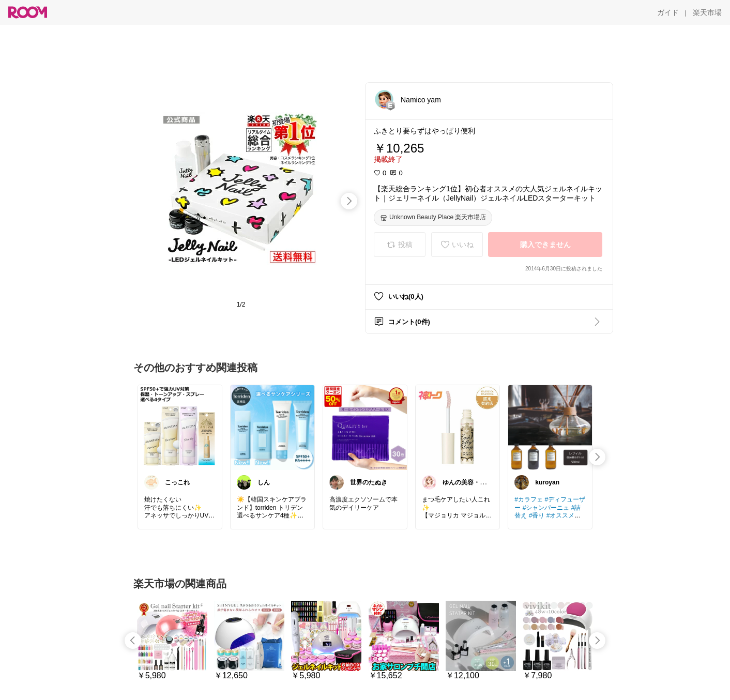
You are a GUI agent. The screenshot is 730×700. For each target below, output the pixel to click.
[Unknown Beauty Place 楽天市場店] (433, 218)
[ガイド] (668, 12)
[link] (180, 427)
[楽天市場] (707, 12)
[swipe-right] (349, 201)
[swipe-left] (133, 641)
